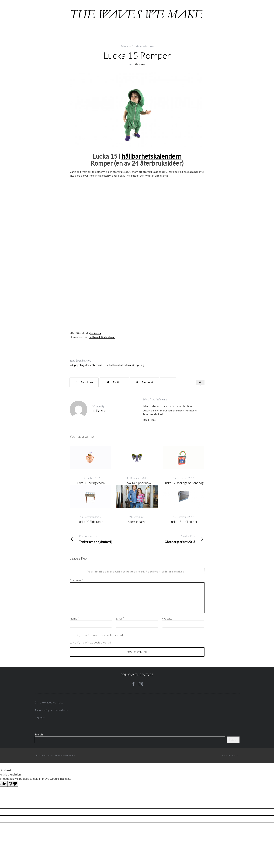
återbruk (97, 365)
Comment (77, 580)
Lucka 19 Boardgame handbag (184, 483)
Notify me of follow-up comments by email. (98, 635)
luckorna (96, 333)
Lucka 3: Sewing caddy (91, 483)
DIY (106, 365)
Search (39, 734)
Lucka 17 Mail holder (184, 522)
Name (74, 618)
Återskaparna (137, 522)
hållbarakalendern (120, 365)
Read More (150, 420)
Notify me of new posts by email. (92, 642)
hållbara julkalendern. (102, 337)
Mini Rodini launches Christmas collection (167, 406)
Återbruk (149, 46)
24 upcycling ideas (131, 46)
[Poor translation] (13, 784)
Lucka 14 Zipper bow (137, 483)
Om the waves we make (49, 702)
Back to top (230, 756)
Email (120, 618)
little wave (139, 64)
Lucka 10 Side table (90, 522)
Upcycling (138, 365)
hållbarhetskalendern (152, 156)
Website (167, 618)
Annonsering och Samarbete (51, 710)
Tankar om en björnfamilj (103, 539)
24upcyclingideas (80, 365)
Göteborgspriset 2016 (171, 539)
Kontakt (40, 718)
